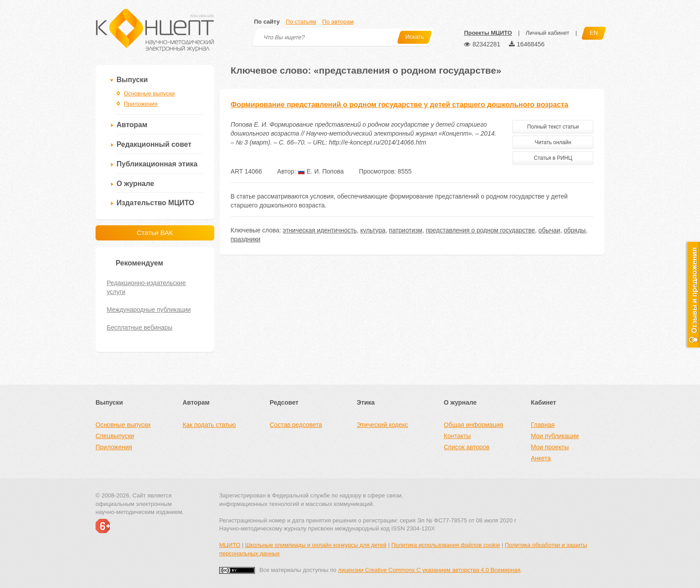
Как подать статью (209, 425)
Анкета (541, 458)
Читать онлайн (553, 142)
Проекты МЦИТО (488, 33)
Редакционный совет (154, 144)
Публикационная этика (157, 164)
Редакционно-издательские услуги (146, 287)
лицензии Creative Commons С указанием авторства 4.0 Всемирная (429, 570)
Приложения (141, 104)
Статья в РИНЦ (553, 158)
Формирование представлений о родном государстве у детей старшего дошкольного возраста (400, 105)
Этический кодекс (382, 425)
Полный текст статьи (553, 127)
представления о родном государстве (481, 230)
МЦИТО (230, 545)
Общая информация (473, 425)
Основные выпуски (149, 93)
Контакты (457, 436)
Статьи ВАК (155, 233)
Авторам (132, 125)
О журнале (135, 184)
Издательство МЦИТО (155, 203)
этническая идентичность (320, 230)
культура (373, 230)
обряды (575, 230)
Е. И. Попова (321, 171)
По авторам (338, 22)
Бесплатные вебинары (140, 327)
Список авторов (467, 447)
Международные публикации (149, 310)
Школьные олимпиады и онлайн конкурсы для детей (316, 545)
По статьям (301, 22)
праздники (246, 239)
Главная (543, 425)
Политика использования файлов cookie (446, 545)
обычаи (549, 230)
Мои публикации (555, 436)
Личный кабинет (547, 33)
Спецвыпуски (115, 436)
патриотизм (406, 230)
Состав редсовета (296, 425)
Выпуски (132, 80)
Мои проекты (550, 447)
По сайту (267, 22)
